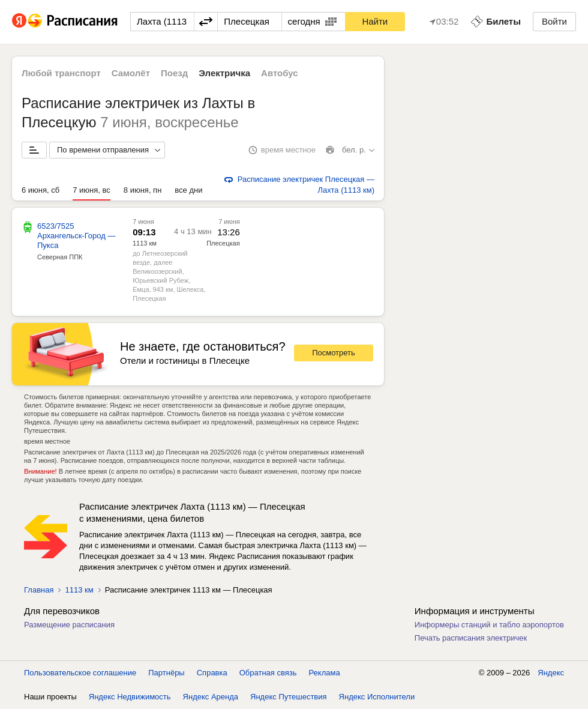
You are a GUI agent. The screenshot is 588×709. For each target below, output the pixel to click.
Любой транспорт (61, 73)
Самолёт (131, 73)
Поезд (174, 73)
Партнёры (166, 673)
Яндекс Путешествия (289, 697)
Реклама (325, 673)
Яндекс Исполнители (377, 697)
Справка (212, 673)
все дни (188, 190)
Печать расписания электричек (471, 638)
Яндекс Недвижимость (130, 697)
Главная (39, 590)
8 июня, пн (143, 190)
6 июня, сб (40, 190)
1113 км (79, 590)
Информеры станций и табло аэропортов (489, 625)
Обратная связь (268, 673)
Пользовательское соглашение (80, 673)
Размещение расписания (69, 625)
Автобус (280, 73)
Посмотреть (334, 353)
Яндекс (551, 673)
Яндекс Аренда (211, 697)
